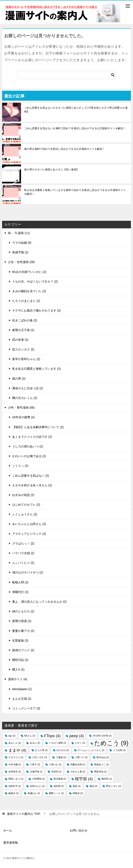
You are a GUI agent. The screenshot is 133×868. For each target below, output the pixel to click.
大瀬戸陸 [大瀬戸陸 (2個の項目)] (36, 772)
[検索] (67, 75)
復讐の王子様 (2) (23, 330)
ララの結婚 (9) (22, 243)
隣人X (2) (18, 669)
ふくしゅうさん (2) (25, 514)
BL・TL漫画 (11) (19, 233)
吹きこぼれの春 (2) (25, 320)
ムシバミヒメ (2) (23, 563)
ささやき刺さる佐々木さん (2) (32, 485)
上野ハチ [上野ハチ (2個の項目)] (81, 757)
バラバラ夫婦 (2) (23, 553)
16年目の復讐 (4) (23, 417)
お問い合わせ (79, 830)
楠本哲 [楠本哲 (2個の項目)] (107, 779)
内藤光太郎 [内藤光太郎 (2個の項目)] (78, 764)
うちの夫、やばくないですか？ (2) (35, 281)
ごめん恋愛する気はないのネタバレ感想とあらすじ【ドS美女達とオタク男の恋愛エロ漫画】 (76, 110)
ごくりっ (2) (20, 466)
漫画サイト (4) (18, 679)
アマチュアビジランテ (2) (29, 534)
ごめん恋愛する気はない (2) (31, 476)
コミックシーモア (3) (26, 708)
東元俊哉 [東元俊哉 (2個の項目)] (60, 779)
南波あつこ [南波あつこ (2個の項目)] (102, 764)
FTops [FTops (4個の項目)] (52, 736)
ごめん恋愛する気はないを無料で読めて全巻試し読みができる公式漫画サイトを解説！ (75, 128)
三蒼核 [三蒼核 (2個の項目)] (61, 757)
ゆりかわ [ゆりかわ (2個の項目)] (63, 750)
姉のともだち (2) (23, 611)
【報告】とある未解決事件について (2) (38, 427)
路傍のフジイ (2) (23, 650)
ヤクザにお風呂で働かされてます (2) (36, 310)
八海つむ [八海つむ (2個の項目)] (55, 764)
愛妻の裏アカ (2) (23, 631)
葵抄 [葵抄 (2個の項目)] (77, 786)
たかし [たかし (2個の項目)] (80, 743)
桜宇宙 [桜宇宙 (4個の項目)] (84, 779)
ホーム (8, 830)
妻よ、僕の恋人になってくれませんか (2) (39, 602)
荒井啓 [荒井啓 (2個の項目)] (59, 786)
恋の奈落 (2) (20, 340)
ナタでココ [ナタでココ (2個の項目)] (16, 757)
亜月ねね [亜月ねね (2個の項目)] (103, 757)
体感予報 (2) (20, 252)
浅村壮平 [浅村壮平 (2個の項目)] (15, 786)
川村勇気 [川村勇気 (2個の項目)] (38, 779)
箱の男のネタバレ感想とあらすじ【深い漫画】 (51, 170)
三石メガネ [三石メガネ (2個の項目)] (40, 757)
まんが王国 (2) (22, 699)
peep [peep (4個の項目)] (77, 736)
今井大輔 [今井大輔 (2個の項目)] (15, 764)
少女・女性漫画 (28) (21, 262)
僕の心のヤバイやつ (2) (28, 572)
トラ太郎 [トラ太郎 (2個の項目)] (119, 750)
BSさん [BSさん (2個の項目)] (30, 736)
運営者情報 (11, 843)
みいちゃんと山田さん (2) (29, 524)
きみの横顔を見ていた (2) (29, 291)
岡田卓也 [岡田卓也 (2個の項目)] (100, 772)
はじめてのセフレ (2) (26, 505)
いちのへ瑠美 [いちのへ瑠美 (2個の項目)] (58, 743)
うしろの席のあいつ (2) (28, 446)
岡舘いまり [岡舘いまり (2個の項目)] (16, 779)
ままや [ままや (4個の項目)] (17, 750)
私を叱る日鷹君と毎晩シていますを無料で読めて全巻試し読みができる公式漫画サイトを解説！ (75, 192)
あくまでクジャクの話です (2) (32, 437)
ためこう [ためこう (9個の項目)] (111, 743)
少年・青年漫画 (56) (21, 408)
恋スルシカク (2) (23, 349)
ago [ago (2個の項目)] (12, 736)
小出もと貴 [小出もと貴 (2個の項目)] (78, 772)
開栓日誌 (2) (20, 660)
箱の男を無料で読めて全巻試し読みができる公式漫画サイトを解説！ (65, 149)
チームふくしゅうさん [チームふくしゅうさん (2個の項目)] (91, 750)
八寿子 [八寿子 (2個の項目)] (35, 764)
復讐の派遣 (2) (22, 621)
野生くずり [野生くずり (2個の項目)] (114, 786)
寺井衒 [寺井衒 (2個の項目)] (56, 772)
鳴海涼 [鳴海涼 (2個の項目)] (78, 793)
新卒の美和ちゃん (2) (26, 359)
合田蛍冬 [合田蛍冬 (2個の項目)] (15, 772)
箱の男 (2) (19, 379)
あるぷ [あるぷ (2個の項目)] (35, 743)
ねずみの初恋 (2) (23, 495)
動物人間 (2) (20, 582)
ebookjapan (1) (22, 689)
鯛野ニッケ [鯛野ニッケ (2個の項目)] (56, 793)
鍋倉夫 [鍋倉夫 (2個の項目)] (14, 793)
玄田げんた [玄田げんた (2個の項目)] (37, 786)
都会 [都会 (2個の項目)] (93, 786)
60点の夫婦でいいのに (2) (29, 272)
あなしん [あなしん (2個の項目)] (15, 743)
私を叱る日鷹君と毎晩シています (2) (36, 369)
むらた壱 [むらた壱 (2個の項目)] (41, 750)
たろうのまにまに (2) (26, 301)
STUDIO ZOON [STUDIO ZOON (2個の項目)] (102, 736)
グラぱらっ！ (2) (23, 543)
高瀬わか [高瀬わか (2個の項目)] (34, 793)
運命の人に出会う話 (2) (28, 388)
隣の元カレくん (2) (25, 398)
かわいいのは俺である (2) (29, 456)
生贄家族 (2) (20, 640)
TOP (24, 814)
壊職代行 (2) (20, 592)
